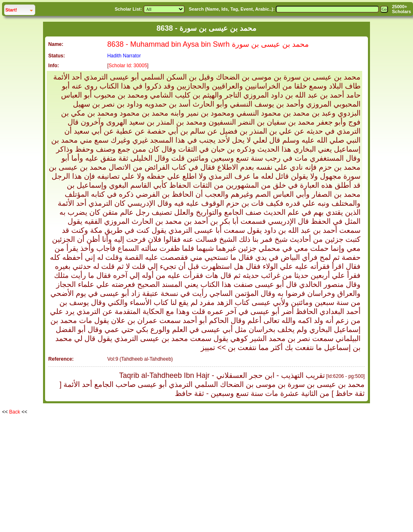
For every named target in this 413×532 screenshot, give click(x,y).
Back (15, 412)
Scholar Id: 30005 (128, 66)
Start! (20, 9)
